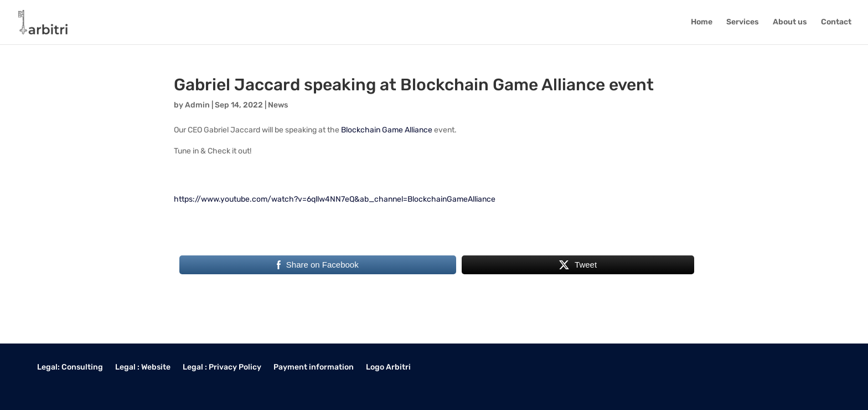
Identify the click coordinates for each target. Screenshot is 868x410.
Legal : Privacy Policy (222, 368)
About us (790, 22)
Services (743, 22)
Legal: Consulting (70, 368)
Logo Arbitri (388, 368)
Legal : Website (143, 368)
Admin (197, 105)
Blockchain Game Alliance (387, 130)
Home (702, 22)
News (278, 105)
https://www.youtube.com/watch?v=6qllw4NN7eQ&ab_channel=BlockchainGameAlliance (335, 199)
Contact (836, 22)
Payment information (314, 368)
